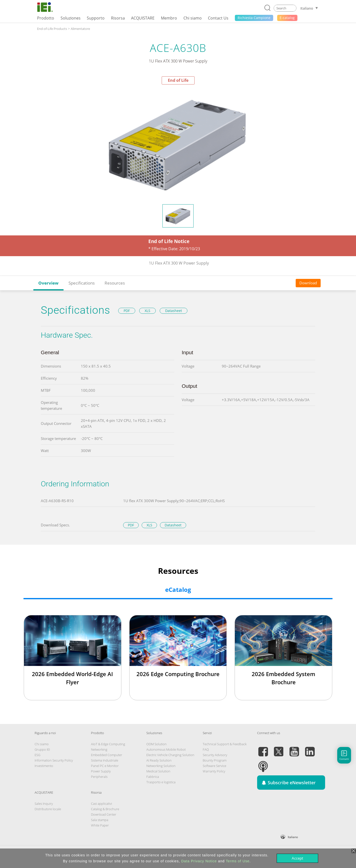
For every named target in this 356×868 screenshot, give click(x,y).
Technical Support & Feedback (225, 744)
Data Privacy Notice (199, 861)
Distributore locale (48, 809)
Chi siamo (42, 744)
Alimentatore (80, 29)
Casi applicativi (101, 804)
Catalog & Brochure (105, 809)
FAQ (206, 749)
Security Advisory (215, 755)
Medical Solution (158, 771)
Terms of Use (238, 861)
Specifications (82, 283)
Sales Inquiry (44, 804)
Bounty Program (215, 760)
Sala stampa (100, 820)
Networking (99, 749)
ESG (37, 755)
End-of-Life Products (52, 29)
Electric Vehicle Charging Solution (170, 755)
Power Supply (101, 771)
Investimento (44, 766)
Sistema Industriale (105, 760)
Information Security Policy (54, 760)
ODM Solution (156, 744)
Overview (48, 283)
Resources (115, 283)
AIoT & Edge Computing (108, 744)
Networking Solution (161, 766)
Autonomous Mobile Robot (166, 749)
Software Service (214, 766)
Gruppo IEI (42, 749)
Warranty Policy (214, 771)
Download (308, 283)
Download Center (104, 814)
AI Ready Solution (159, 760)
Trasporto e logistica (161, 782)
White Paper (100, 825)
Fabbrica (153, 777)
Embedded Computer (107, 755)
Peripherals (99, 777)
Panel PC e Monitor (105, 766)
